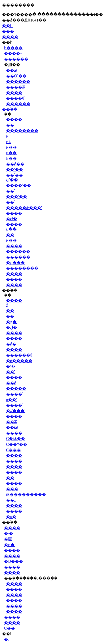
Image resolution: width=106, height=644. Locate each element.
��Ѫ (12, 70)
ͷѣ (9, 142)
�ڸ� (12, 327)
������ (16, 59)
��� (8, 31)
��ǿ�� (15, 164)
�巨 (8, 539)
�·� (9, 533)
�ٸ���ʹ (16, 411)
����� (16, 388)
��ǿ (11, 383)
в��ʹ (11, 400)
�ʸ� (11, 366)
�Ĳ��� (14, 561)
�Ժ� (12, 219)
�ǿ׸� (11, 344)
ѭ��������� (26, 494)
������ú (19, 355)
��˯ (11, 500)
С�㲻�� (16, 439)
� (7, 639)
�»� (11, 517)
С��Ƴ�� (17, 444)
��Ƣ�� (16, 76)
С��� (14, 450)
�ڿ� (11, 322)
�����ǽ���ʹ (24, 208)
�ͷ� (9, 545)
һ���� (13, 48)
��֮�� (10, 109)
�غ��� (15, 263)
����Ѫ (16, 87)
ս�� (11, 229)
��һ (7, 26)
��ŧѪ (12, 427)
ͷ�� (11, 147)
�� (10, 125)
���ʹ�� (17, 197)
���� (10, 37)
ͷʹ (8, 136)
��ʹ (10, 191)
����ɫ (13, 53)
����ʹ (15, 394)
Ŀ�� (11, 158)
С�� (9, 628)
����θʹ (16, 98)
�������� (22, 131)
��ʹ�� (15, 170)
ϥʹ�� (12, 180)
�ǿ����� (19, 361)
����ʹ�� (19, 185)
